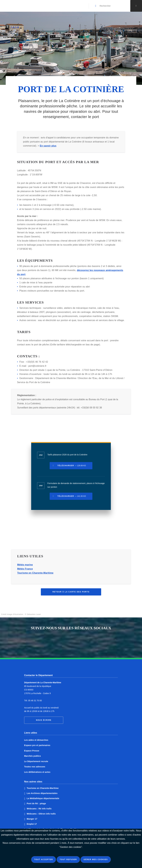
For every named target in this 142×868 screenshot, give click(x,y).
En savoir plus (48, 148)
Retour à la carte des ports (71, 594)
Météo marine (25, 567)
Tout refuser (68, 860)
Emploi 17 (32, 824)
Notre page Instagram (82, 641)
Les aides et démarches (36, 740)
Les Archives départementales (42, 793)
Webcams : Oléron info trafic (41, 814)
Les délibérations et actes (37, 772)
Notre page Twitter (71, 641)
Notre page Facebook (60, 641)
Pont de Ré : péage (36, 803)
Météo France (25, 571)
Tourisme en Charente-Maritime (35, 575)
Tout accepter (44, 860)
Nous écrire (44, 720)
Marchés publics (32, 756)
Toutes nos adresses (35, 767)
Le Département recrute (36, 761)
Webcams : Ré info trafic (39, 809)
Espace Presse (32, 751)
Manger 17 (32, 819)
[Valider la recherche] (96, 6)
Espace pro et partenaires (37, 745)
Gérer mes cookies (96, 860)
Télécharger (72, 468)
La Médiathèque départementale (43, 798)
